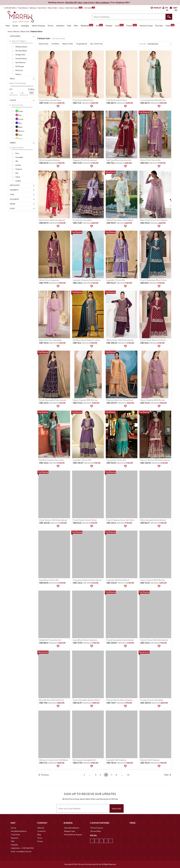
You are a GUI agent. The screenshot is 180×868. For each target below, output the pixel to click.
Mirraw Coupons (97, 828)
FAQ (13, 841)
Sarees (15, 26)
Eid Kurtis (19, 70)
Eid (99, 25)
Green (19, 111)
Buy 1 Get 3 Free (96, 44)
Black (19, 127)
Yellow (19, 139)
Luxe (119, 25)
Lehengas (25, 26)
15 (128, 775)
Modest (109, 26)
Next (166, 775)
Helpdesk (14, 845)
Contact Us (41, 831)
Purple (19, 119)
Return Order (52, 8)
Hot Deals (55, 44)
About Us (41, 828)
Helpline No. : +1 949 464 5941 (22, 848)
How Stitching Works (19, 831)
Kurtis (51, 26)
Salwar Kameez (38, 26)
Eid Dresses (20, 66)
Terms (40, 838)
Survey (61, 8)
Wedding (87, 25)
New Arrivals (44, 44)
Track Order (42, 8)
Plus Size (159, 26)
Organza (19, 169)
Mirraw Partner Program (73, 835)
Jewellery (60, 26)
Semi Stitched (20, 62)
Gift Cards (90, 8)
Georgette (19, 157)
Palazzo (18, 74)
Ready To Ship (68, 44)
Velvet (18, 177)
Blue (19, 123)
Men (76, 26)
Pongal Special (82, 44)
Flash (170, 25)
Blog (39, 835)
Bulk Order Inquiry (72, 8)
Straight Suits (20, 55)
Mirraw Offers (96, 831)
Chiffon (18, 181)
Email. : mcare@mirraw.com (21, 851)
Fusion (132, 25)
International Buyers (72, 828)
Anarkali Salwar (21, 59)
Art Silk (18, 165)
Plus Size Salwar (21, 51)
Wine (19, 135)
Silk (17, 161)
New (8, 26)
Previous (45, 775)
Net (17, 173)
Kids (69, 26)
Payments (15, 838)
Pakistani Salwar (21, 47)
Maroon (20, 131)
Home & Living (146, 26)
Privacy (40, 841)
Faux (17, 153)
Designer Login (69, 831)
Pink (18, 115)
